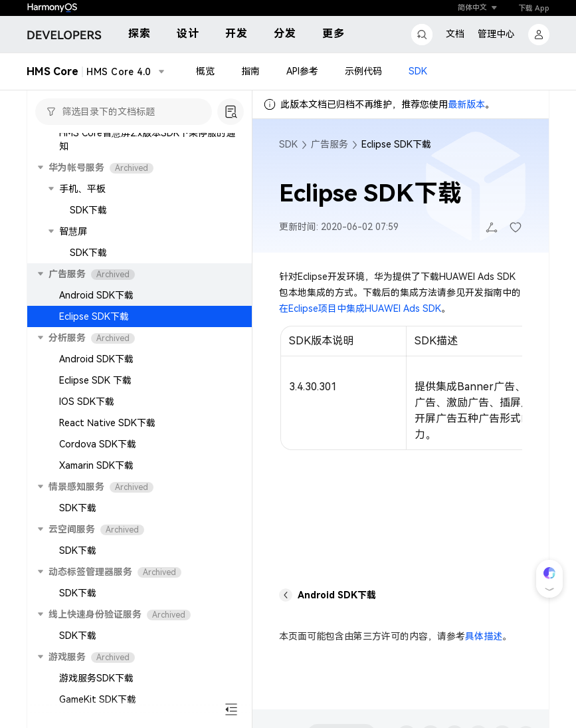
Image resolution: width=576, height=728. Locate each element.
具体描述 (484, 636)
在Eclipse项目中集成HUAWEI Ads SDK (360, 308)
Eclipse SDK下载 (94, 316)
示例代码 (363, 72)
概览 (205, 72)
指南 (250, 72)
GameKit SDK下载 (98, 699)
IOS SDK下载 (87, 402)
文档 (455, 34)
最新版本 (466, 104)
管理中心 (496, 34)
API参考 (302, 72)
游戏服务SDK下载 (96, 678)
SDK (418, 72)
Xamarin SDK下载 (96, 465)
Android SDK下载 (96, 295)
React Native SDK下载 (107, 423)
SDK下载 (88, 210)
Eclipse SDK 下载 (95, 380)
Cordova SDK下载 (98, 444)
